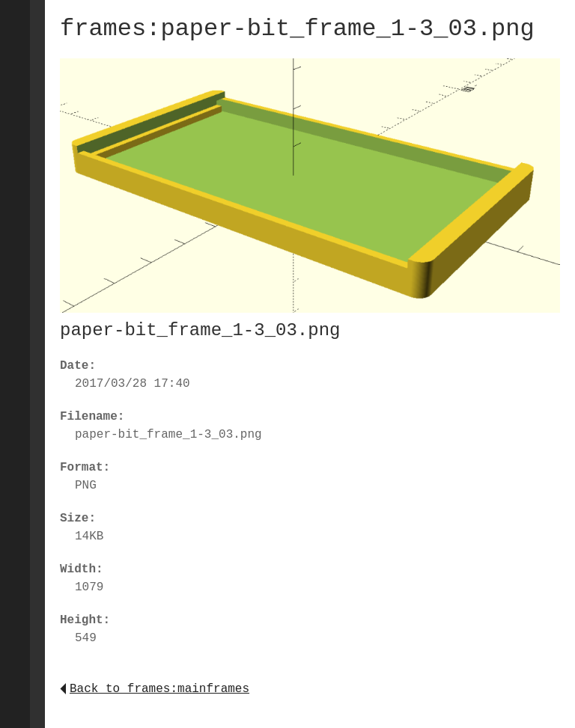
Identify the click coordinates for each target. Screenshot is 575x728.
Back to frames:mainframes (155, 689)
